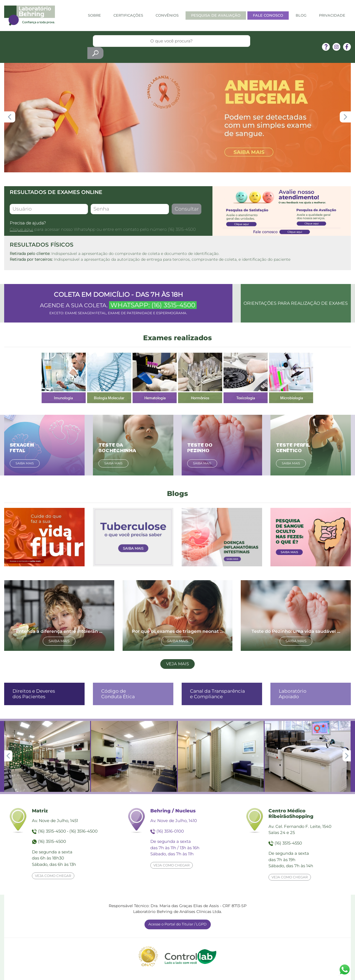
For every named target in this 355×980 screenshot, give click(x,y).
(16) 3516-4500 (83, 831)
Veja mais (177, 664)
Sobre (94, 15)
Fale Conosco (268, 15)
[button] (345, 117)
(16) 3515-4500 (182, 229)
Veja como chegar (53, 876)
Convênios (167, 15)
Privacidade (332, 15)
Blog (301, 15)
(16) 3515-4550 (288, 843)
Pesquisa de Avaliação (216, 15)
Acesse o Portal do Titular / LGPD (177, 924)
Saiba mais (25, 463)
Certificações (128, 15)
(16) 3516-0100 (170, 831)
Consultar (187, 209)
